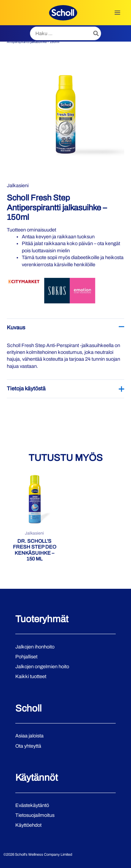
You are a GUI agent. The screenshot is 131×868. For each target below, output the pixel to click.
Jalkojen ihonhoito (35, 647)
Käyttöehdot (28, 825)
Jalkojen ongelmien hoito (42, 667)
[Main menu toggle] (117, 13)
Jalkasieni (18, 185)
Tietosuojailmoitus (35, 815)
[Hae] (96, 33)
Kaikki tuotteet (31, 676)
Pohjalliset (26, 657)
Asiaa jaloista (29, 736)
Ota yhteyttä (28, 746)
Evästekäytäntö (32, 805)
